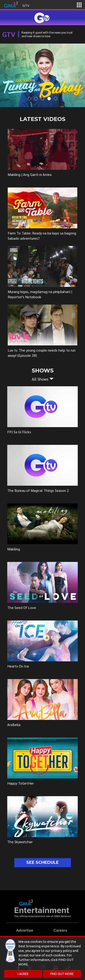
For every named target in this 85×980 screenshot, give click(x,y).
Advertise (25, 930)
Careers (60, 930)
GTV (26, 5)
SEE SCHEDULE (42, 862)
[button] (42, 379)
